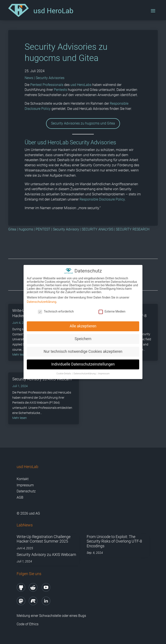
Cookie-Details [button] (64, 374)
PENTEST (43, 229)
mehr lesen (20, 418)
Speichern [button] (83, 339)
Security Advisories (50, 78)
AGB (20, 497)
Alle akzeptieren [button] (83, 326)
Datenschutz (26, 491)
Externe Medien (112, 311)
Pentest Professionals (47, 85)
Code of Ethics (28, 624)
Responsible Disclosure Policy (102, 199)
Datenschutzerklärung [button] (85, 374)
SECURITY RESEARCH (133, 229)
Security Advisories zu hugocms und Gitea (83, 123)
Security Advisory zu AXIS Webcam (46, 555)
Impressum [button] (104, 374)
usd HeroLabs (81, 85)
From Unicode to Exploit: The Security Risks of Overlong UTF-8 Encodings (114, 541)
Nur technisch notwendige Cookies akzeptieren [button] (83, 352)
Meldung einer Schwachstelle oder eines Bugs (51, 616)
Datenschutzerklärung (41, 302)
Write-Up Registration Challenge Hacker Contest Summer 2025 (44, 539)
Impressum (25, 485)
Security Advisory (66, 229)
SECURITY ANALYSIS (97, 229)
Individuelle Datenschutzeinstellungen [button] (83, 364)
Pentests (60, 90)
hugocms (26, 229)
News (29, 78)
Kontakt (23, 479)
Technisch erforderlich (56, 311)
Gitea (12, 229)
